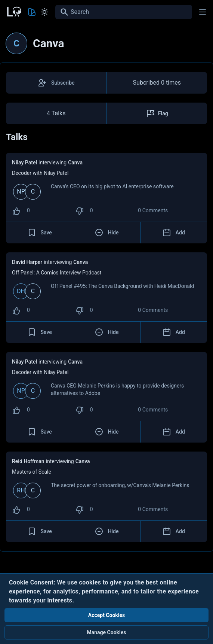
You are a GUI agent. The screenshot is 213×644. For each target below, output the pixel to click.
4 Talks (56, 113)
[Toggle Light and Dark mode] (44, 12)
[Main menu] (203, 12)
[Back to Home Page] (13, 11)
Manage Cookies (106, 632)
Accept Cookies (107, 615)
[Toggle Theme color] (32, 12)
